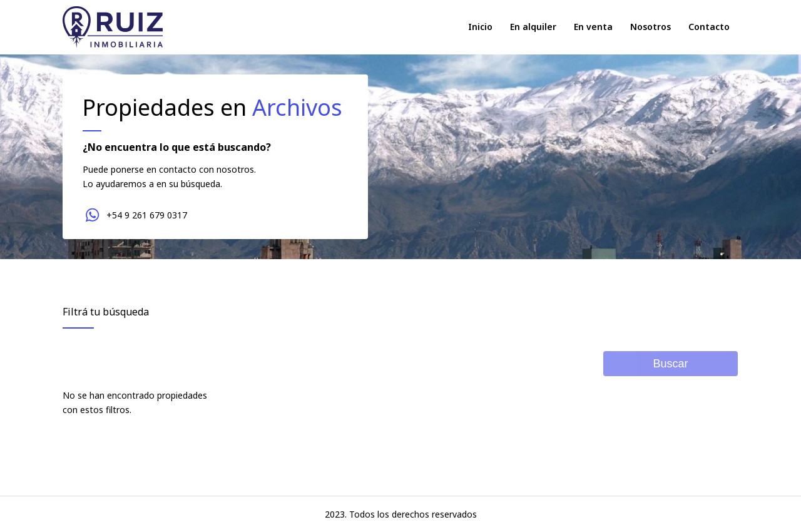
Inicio (480, 27)
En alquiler (533, 27)
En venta (593, 27)
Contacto (709, 27)
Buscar (670, 364)
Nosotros (650, 27)
